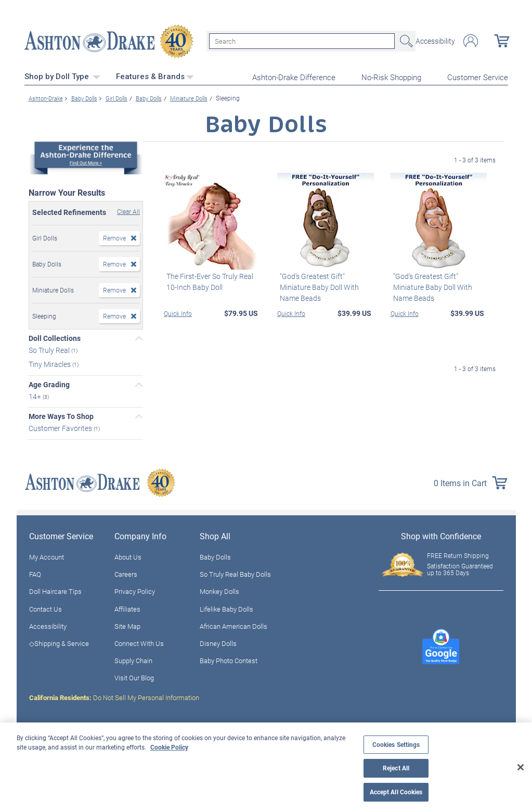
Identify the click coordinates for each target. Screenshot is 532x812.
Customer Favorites (61, 427)
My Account (47, 556)
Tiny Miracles (50, 363)
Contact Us (46, 607)
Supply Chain (133, 659)
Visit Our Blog (134, 677)
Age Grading (49, 383)
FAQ (35, 573)
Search (405, 41)
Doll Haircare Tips (55, 590)
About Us (128, 556)
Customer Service (478, 76)
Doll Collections (55, 337)
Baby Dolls (215, 556)
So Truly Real (50, 348)
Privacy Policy (135, 590)
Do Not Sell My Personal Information (114, 696)
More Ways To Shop (61, 415)
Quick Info (178, 312)
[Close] (521, 767)
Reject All (396, 768)
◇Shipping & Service (59, 642)
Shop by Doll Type (62, 75)
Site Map (127, 625)
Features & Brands (155, 75)
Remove (114, 237)
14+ (36, 395)
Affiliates (127, 607)
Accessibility (435, 41)
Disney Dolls (218, 642)
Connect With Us (139, 642)
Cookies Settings (396, 745)
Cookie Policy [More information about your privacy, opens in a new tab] (169, 747)
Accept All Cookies (396, 792)
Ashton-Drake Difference (294, 76)
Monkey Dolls (219, 590)
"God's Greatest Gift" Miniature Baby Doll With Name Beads (317, 286)
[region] (266, 767)
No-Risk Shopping (391, 76)
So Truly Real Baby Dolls (235, 573)
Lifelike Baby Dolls (226, 607)
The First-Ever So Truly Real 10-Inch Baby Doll (207, 280)
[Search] (302, 41)
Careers (126, 573)
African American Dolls (233, 625)
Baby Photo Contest (229, 659)
